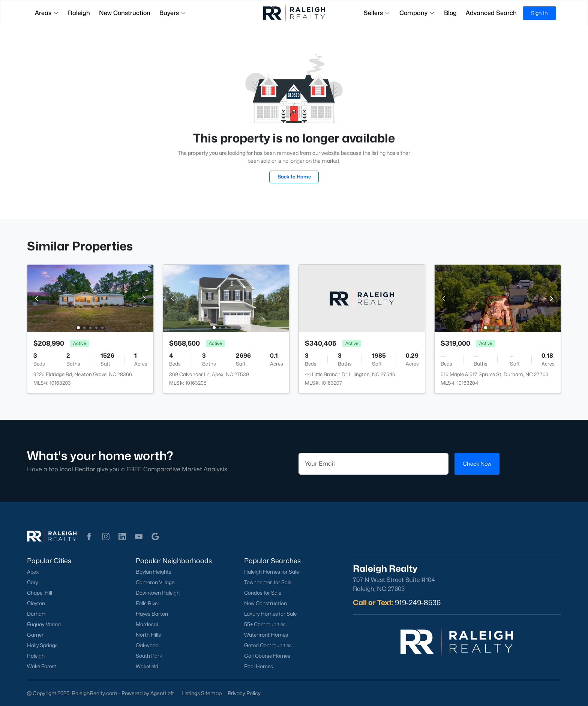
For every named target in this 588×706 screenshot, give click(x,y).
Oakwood (147, 645)
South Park (149, 656)
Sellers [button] (377, 13)
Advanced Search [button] (491, 13)
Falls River (148, 603)
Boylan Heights (154, 572)
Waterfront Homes (266, 635)
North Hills (148, 635)
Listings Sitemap (202, 693)
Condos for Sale (263, 593)
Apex (33, 572)
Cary (32, 582)
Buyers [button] (173, 13)
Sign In (539, 13)
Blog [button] (450, 13)
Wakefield (147, 666)
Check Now (477, 464)
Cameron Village (155, 582)
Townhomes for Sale (268, 582)
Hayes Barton (152, 614)
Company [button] (417, 13)
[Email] (373, 464)
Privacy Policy (244, 693)
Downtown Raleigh (158, 593)
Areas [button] (47, 13)
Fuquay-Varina (44, 624)
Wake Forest (42, 666)
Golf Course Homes (267, 656)
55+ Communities (265, 624)
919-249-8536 (418, 603)
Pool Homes (259, 666)
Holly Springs (42, 645)
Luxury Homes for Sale (270, 614)
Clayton (36, 603)
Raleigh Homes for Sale (271, 572)
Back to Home (294, 177)
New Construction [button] (125, 13)
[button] (89, 537)
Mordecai (147, 624)
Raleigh (36, 656)
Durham (37, 614)
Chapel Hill (40, 593)
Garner (35, 635)
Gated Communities (268, 645)
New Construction (265, 603)
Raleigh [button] (79, 13)
